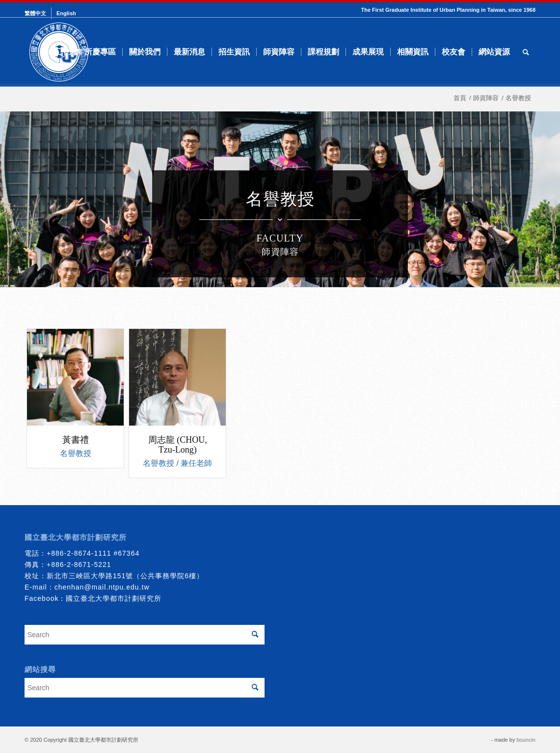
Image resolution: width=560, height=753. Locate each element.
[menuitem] (38, 13)
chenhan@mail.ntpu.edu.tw (102, 587)
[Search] (526, 52)
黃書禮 (76, 440)
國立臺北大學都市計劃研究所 (114, 598)
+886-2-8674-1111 (79, 553)
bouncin (526, 740)
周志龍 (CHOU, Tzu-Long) (178, 445)
